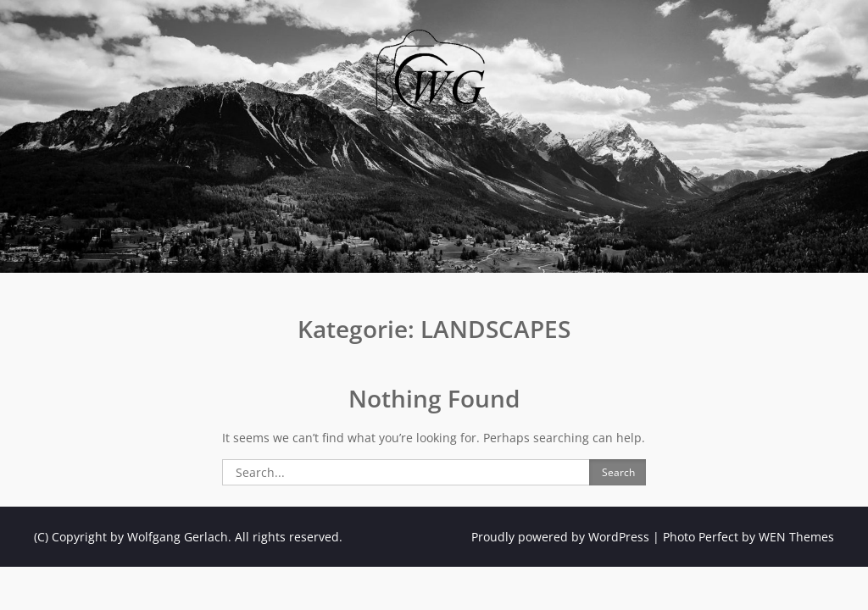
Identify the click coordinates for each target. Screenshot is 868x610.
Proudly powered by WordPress (560, 537)
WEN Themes (796, 537)
